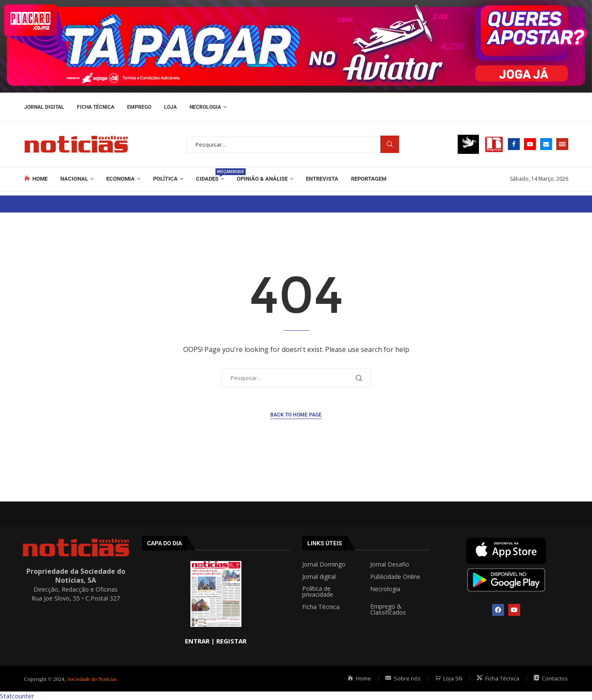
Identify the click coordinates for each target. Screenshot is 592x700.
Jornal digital (319, 577)
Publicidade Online (395, 577)
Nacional (74, 179)
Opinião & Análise (262, 179)
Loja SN (449, 678)
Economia (120, 179)
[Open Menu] (562, 144)
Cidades (210, 175)
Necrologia (205, 107)
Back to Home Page (296, 415)
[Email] (546, 144)
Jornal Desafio (390, 564)
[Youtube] (530, 144)
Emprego (139, 107)
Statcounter (17, 696)
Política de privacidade (318, 592)
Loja (170, 107)
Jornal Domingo (324, 564)
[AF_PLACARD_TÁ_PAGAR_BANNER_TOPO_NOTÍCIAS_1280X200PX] (296, 4)
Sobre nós (403, 678)
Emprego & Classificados (388, 609)
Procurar (390, 144)
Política (165, 179)
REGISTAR (231, 641)
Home (36, 179)
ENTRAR (197, 641)
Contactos (551, 678)
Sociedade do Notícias (92, 679)
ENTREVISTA (322, 179)
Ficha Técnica (96, 107)
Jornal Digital (44, 107)
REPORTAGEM (369, 179)
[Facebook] (514, 144)
